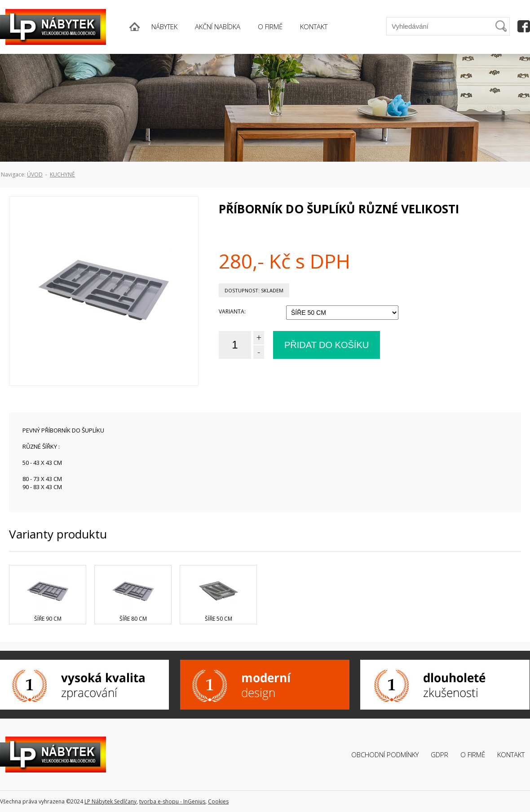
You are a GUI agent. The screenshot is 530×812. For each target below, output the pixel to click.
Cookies (218, 801)
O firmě (473, 755)
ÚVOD (35, 174)
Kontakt (511, 755)
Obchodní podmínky (385, 755)
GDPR (439, 755)
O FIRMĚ (270, 26)
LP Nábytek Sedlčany (110, 801)
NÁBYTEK (164, 26)
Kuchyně (62, 174)
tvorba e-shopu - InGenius (172, 801)
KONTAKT (314, 26)
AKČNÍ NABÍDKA (218, 26)
